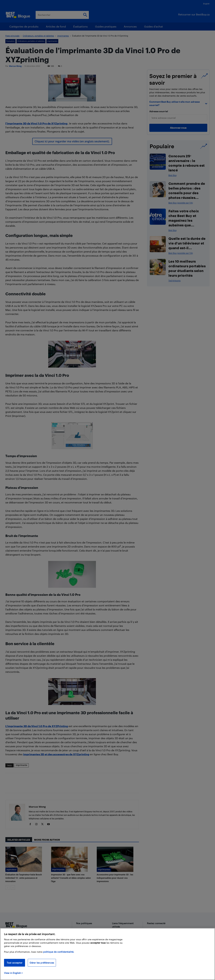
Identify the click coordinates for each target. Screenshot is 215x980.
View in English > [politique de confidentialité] (13, 973)
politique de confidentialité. (59, 952)
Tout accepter (15, 963)
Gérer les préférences (42, 963)
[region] (107, 954)
